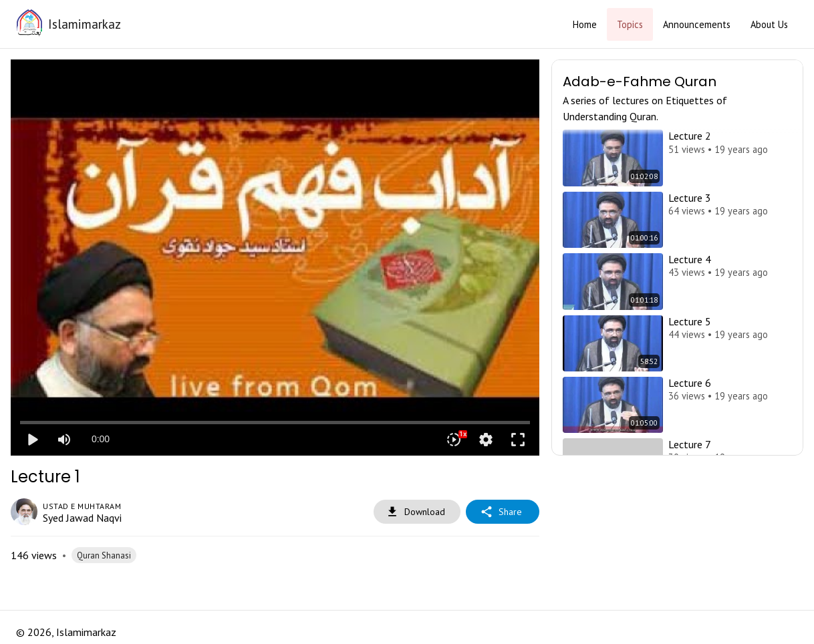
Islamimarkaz (85, 24)
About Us (769, 24)
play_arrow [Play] (32, 440)
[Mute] (64, 440)
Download (417, 512)
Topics (630, 24)
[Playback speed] (454, 440)
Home (585, 24)
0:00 (101, 439)
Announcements (697, 24)
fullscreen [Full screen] (518, 440)
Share (503, 512)
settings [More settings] (486, 440)
